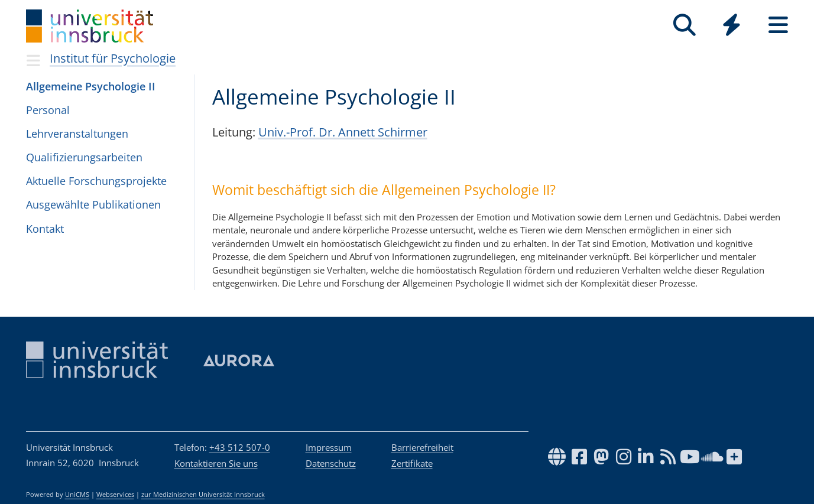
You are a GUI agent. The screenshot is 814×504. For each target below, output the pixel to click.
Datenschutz (331, 463)
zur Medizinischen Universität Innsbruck (203, 495)
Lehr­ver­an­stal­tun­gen (77, 134)
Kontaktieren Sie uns (216, 463)
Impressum (329, 447)
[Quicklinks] (732, 25)
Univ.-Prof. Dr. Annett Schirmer (343, 132)
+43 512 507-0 (240, 447)
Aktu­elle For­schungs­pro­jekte (96, 181)
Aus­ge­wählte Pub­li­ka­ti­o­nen (93, 204)
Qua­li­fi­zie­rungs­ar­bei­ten (84, 157)
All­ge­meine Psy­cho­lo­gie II (91, 86)
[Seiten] (778, 25)
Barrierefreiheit (422, 447)
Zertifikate (412, 463)
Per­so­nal (48, 110)
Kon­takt (45, 229)
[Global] (732, 26)
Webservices (115, 495)
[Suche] (685, 25)
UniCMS (77, 495)
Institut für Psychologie (113, 58)
